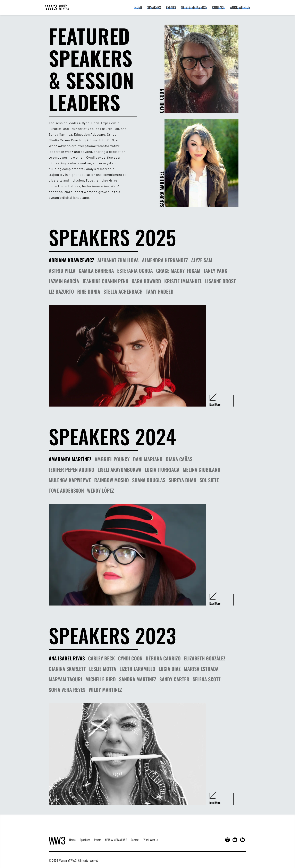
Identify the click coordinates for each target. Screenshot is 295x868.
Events (98, 840)
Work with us (151, 840)
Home (72, 840)
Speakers (85, 840)
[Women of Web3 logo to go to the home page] (57, 840)
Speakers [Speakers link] (154, 7)
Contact (135, 840)
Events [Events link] (171, 7)
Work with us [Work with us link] (240, 7)
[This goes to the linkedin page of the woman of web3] (242, 840)
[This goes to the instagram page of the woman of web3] (227, 840)
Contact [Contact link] (218, 7)
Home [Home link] (138, 7)
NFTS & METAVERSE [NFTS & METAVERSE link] (194, 7)
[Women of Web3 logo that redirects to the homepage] (57, 7)
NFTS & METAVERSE (116, 840)
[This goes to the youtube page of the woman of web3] (235, 840)
